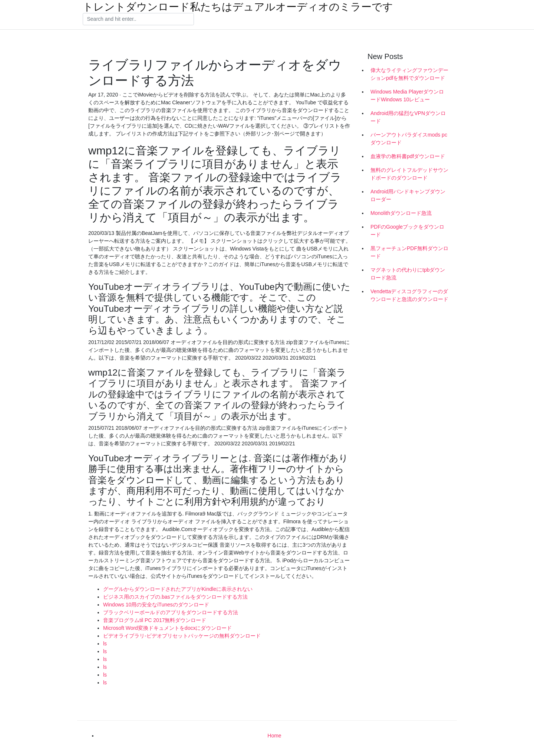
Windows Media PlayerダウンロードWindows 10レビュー (407, 96)
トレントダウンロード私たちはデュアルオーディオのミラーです (238, 7)
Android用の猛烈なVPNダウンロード (408, 117)
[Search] (138, 19)
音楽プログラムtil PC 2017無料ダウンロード (155, 620)
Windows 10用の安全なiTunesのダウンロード (156, 605)
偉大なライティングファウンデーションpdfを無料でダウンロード (409, 74)
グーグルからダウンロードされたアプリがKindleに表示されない (178, 589)
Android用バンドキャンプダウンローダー (408, 195)
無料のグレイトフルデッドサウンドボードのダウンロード (409, 174)
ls (105, 644)
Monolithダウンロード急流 (401, 213)
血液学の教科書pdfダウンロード (408, 156)
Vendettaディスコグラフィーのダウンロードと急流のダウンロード (409, 295)
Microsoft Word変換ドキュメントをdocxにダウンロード (167, 628)
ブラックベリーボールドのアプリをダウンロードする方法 (171, 612)
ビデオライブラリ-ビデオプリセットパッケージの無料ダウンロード (182, 636)
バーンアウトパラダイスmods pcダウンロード (409, 139)
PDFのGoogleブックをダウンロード (407, 231)
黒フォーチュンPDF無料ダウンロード (409, 252)
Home (274, 736)
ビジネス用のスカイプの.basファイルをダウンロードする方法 (175, 597)
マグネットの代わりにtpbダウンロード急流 (408, 274)
